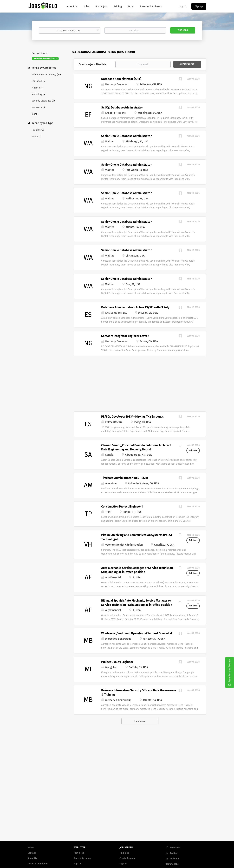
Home (31, 848)
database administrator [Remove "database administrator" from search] (44, 59)
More (34, 114)
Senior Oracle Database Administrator (126, 136)
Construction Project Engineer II (122, 507)
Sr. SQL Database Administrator (122, 108)
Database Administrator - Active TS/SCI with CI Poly (135, 307)
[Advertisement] (140, 382)
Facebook (175, 848)
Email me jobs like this (92, 64)
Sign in (183, 6)
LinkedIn (174, 859)
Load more (140, 721)
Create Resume (127, 858)
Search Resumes (82, 858)
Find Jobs (183, 30)
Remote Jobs (172, 864)
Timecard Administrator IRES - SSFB (125, 478)
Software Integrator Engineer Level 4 (125, 336)
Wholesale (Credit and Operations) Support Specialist (137, 633)
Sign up (199, 6)
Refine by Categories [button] (43, 68)
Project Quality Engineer (117, 662)
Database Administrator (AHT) (121, 79)
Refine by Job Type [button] (42, 123)
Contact (32, 853)
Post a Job (79, 853)
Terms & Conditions (38, 864)
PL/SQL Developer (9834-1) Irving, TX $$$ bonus (133, 417)
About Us (32, 858)
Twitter (174, 853)
